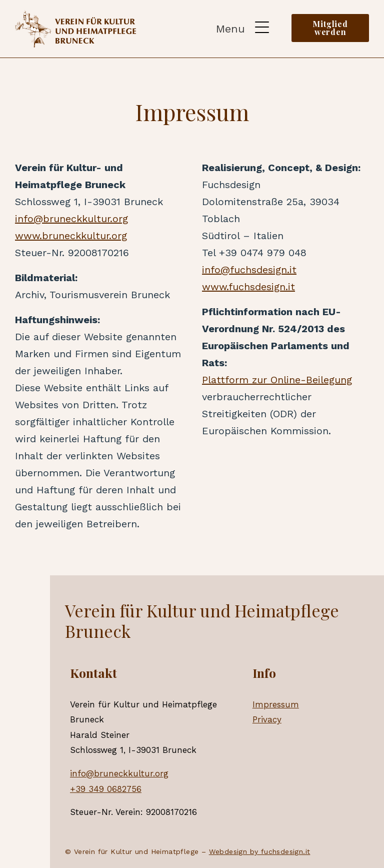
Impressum (276, 704)
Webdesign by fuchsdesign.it (260, 851)
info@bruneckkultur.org (71, 219)
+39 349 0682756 (106, 789)
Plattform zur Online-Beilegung (277, 380)
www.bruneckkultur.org (71, 236)
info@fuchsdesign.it (249, 270)
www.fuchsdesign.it (248, 287)
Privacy (267, 719)
